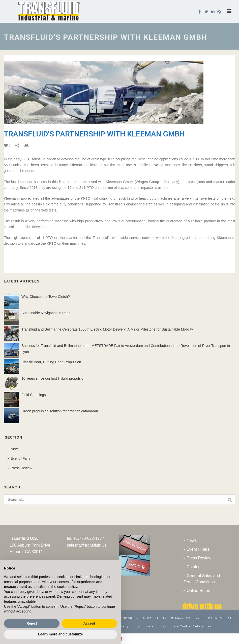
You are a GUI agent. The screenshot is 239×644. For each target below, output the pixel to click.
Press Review (20, 468)
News (13, 449)
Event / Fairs (19, 458)
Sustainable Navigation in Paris (46, 313)
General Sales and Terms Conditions (202, 579)
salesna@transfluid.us (87, 545)
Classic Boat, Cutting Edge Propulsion (51, 362)
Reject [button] (32, 623)
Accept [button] (89, 623)
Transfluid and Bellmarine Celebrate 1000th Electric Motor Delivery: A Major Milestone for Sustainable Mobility (107, 329)
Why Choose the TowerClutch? (46, 297)
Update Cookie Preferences (190, 626)
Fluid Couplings (34, 395)
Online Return (198, 591)
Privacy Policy (128, 626)
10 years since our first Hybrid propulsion (53, 378)
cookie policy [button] (67, 587)
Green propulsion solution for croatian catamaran (60, 411)
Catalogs (193, 567)
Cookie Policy (153, 626)
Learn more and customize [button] (60, 634)
